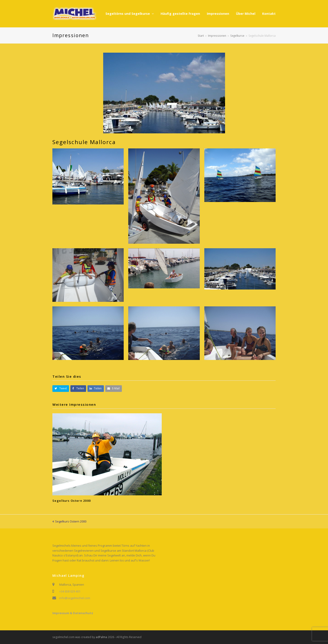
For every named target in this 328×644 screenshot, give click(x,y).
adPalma (101, 637)
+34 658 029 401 (70, 591)
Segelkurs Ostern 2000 (72, 501)
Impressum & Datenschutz (73, 613)
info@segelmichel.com (75, 598)
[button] (61, 389)
